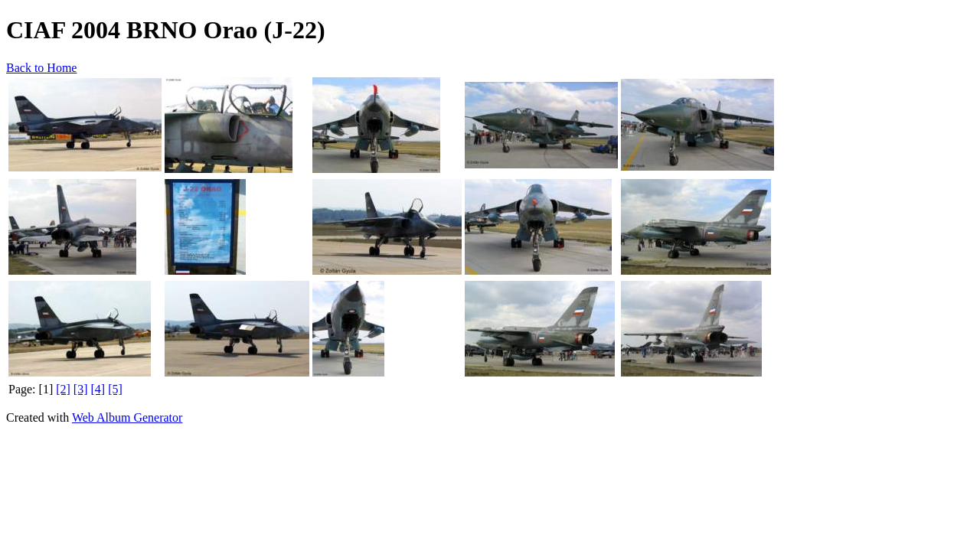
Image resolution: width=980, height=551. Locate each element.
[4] (98, 389)
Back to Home (41, 68)
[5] (115, 389)
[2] (63, 389)
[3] (81, 389)
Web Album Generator (127, 417)
